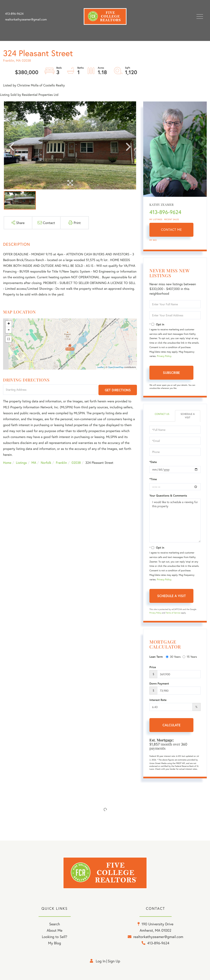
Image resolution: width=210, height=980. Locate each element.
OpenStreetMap (116, 367)
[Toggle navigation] (200, 16)
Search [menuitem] (54, 924)
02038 (76, 463)
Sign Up (114, 961)
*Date (153, 462)
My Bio (153, 240)
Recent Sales (172, 219)
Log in (101, 961)
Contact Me (172, 230)
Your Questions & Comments (168, 496)
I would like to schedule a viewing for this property (175, 521)
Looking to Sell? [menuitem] (54, 937)
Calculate (172, 725)
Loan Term (156, 657)
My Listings (156, 219)
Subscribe (171, 373)
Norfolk (46, 463)
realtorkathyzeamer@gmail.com (26, 19)
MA (34, 463)
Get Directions (118, 390)
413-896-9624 (14, 14)
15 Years (190, 657)
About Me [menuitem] (55, 930)
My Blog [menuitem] (55, 943)
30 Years (173, 657)
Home (7, 463)
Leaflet (101, 367)
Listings (21, 463)
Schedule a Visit (188, 416)
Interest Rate (158, 700)
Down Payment (159, 684)
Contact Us (162, 414)
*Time (153, 479)
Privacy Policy (164, 356)
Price (153, 667)
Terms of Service (173, 613)
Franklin (61, 463)
